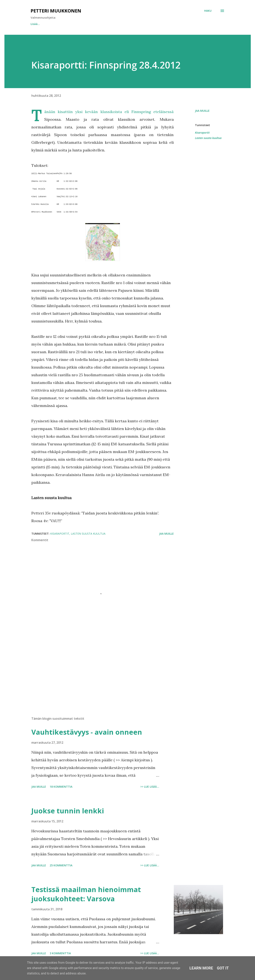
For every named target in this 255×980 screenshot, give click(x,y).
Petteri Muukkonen (56, 11)
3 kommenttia (60, 953)
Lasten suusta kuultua (208, 138)
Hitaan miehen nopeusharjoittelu (146, 24)
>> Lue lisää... (150, 787)
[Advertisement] (96, 669)
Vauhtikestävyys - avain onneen (91, 24)
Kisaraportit (202, 133)
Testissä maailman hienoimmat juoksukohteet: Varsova (86, 894)
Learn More (201, 968)
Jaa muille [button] (202, 111)
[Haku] (208, 11)
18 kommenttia (61, 787)
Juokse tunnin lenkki (44, 24)
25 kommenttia (61, 865)
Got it (223, 968)
